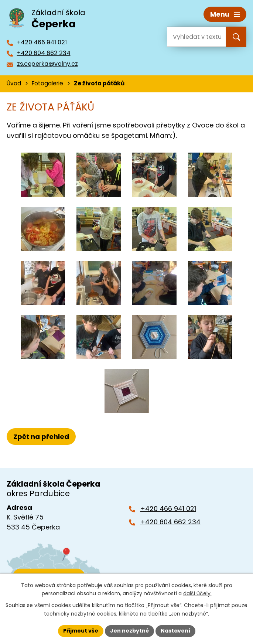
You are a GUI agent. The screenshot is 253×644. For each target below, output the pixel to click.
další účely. (197, 594)
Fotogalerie (47, 83)
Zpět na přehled (41, 436)
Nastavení (175, 631)
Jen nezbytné (129, 631)
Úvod (14, 83)
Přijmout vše (81, 631)
